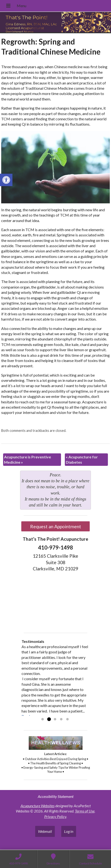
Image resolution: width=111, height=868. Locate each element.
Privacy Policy (55, 816)
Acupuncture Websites (38, 806)
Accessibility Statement (56, 796)
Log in (69, 831)
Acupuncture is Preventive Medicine (28, 459)
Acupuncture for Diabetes (82, 459)
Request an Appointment (56, 526)
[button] (6, 180)
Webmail (45, 831)
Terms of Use (85, 811)
